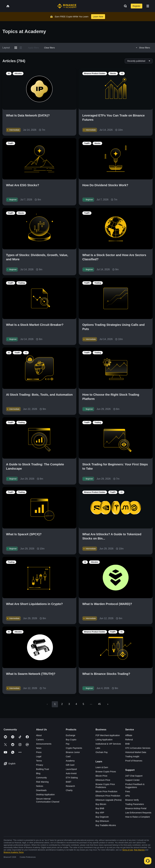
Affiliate (129, 735)
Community (41, 778)
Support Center (133, 780)
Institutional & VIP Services (108, 744)
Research (70, 786)
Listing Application (104, 740)
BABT (69, 782)
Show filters (143, 48)
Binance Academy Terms (14, 852)
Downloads (41, 790)
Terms (39, 761)
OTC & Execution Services (138, 748)
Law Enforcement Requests (138, 813)
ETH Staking (72, 778)
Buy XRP (100, 813)
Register (137, 6)
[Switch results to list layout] (21, 48)
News (39, 748)
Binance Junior (73, 752)
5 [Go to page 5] (83, 704)
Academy (70, 761)
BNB (128, 744)
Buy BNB (100, 808)
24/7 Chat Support (134, 776)
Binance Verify (132, 800)
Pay (68, 744)
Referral (129, 740)
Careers (40, 740)
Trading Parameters (135, 804)
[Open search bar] (124, 6)
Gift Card (70, 765)
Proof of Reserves (134, 761)
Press (39, 752)
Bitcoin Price (101, 776)
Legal (39, 756)
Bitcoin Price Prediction (106, 791)
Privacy (40, 765)
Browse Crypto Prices (106, 772)
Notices (40, 786)
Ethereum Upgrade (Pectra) (109, 800)
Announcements (44, 744)
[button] (148, 6)
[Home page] (67, 6)
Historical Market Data (136, 752)
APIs (128, 796)
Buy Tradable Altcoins (106, 825)
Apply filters (33, 48)
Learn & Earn (102, 767)
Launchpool (71, 769)
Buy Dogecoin (102, 817)
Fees (128, 791)
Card (68, 756)
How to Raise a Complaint (138, 817)
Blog (38, 773)
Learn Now (98, 17)
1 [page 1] (55, 704)
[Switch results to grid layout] (16, 48)
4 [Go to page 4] (76, 704)
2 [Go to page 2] (62, 704)
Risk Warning (42, 782)
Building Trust (42, 769)
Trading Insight (132, 756)
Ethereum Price (103, 780)
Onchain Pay (102, 752)
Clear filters (49, 48)
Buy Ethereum (102, 821)
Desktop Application (45, 795)
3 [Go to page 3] (69, 704)
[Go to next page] (108, 704)
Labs (98, 748)
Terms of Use (128, 850)
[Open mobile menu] (148, 6)
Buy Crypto (71, 740)
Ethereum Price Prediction (108, 796)
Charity (69, 790)
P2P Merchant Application (108, 735)
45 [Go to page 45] (99, 704)
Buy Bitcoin (101, 804)
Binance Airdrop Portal (136, 808)
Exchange (71, 735)
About (39, 735)
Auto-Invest (71, 773)
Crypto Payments (74, 748)
